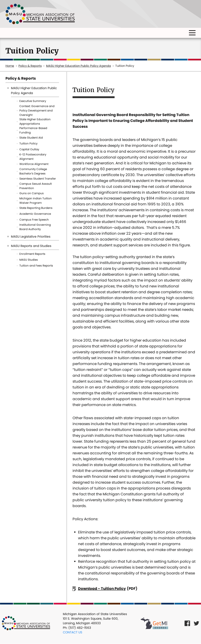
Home (10, 66)
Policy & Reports (30, 66)
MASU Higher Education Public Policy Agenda (78, 66)
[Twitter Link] (196, 623)
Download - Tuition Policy (102, 589)
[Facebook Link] (187, 623)
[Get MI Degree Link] (154, 623)
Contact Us (73, 632)
